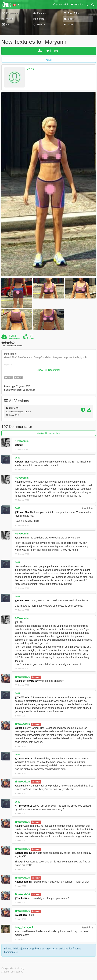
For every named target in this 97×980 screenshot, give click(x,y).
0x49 (17, 458)
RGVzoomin (22, 441)
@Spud (19, 445)
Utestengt (36, 677)
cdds (31, 69)
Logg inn (34, 949)
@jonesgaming (23, 853)
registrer (50, 949)
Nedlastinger (15, 338)
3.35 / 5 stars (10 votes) (12, 346)
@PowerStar (22, 462)
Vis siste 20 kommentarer (48, 433)
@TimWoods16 (23, 697)
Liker (32, 338)
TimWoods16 (22, 677)
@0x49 (19, 482)
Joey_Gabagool (24, 927)
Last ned (49, 51)
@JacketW (21, 898)
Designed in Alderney (13, 968)
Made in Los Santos (12, 972)
